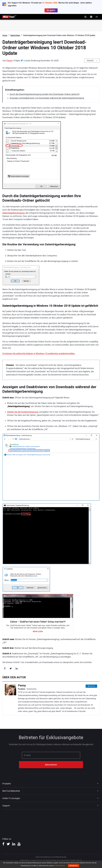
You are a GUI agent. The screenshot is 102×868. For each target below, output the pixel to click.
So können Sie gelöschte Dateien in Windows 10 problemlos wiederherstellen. (39, 353)
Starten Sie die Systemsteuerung (23, 412)
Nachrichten (15, 35)
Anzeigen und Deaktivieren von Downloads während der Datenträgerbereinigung (47, 98)
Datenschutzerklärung (43, 857)
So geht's (51, 10)
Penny (9, 61)
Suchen (85, 17)
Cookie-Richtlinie (59, 866)
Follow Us (92, 686)
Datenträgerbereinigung (13, 213)
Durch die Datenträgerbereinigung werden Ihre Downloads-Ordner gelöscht (45, 94)
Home (5, 35)
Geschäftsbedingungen (59, 857)
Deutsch (90, 61)
